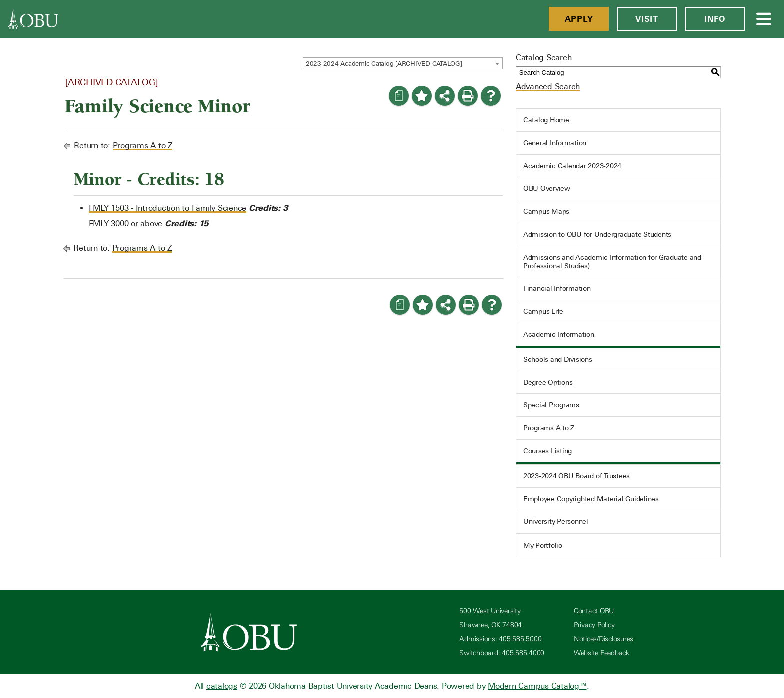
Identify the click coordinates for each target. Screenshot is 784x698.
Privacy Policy (594, 625)
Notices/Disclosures (604, 639)
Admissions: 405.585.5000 (500, 639)
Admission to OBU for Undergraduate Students (597, 234)
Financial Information (557, 288)
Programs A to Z (143, 146)
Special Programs (551, 405)
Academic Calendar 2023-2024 (572, 166)
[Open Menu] (764, 19)
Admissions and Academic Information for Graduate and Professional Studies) (612, 262)
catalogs (222, 686)
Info (715, 19)
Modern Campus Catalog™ (537, 686)
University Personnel (556, 521)
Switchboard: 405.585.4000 (502, 653)
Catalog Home (546, 120)
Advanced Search (548, 87)
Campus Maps (546, 211)
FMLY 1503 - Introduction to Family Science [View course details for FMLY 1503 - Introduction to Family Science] (168, 208)
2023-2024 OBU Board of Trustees (577, 476)
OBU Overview (547, 188)
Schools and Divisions (558, 359)
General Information (555, 143)
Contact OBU (594, 611)
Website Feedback (602, 653)
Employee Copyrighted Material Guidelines (591, 499)
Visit (647, 19)
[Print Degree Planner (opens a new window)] (399, 96)
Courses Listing (548, 451)
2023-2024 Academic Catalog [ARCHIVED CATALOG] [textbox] (384, 64)
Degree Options (548, 382)
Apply (579, 19)
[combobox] (403, 63)
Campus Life (543, 311)
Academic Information (559, 334)
